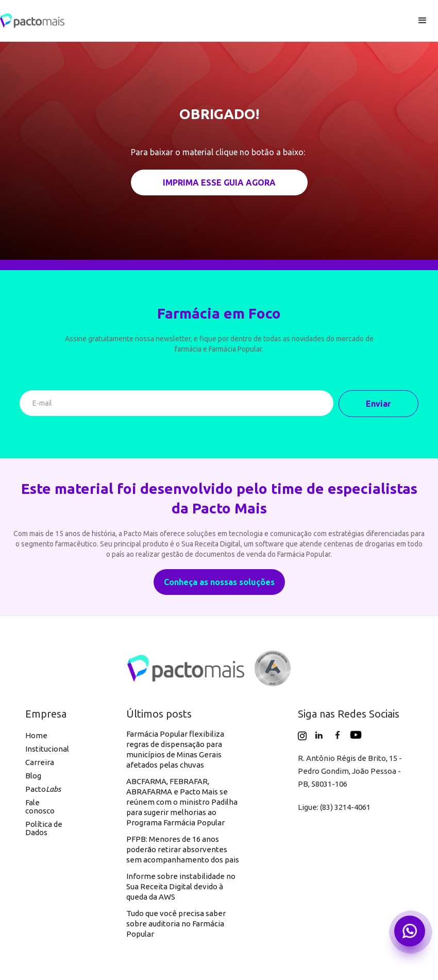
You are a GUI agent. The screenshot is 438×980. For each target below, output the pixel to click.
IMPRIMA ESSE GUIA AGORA (219, 182)
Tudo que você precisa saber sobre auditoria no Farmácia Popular (176, 924)
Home (36, 735)
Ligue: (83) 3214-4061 (334, 807)
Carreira (40, 762)
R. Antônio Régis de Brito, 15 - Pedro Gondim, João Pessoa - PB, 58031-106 (350, 771)
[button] (423, 21)
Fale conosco (40, 807)
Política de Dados (44, 828)
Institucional (47, 749)
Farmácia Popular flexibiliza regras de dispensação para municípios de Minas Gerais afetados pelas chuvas (175, 749)
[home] (204, 21)
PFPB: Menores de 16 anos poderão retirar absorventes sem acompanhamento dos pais (183, 849)
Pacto (43, 789)
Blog (33, 776)
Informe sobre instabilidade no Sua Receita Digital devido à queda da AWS (181, 886)
